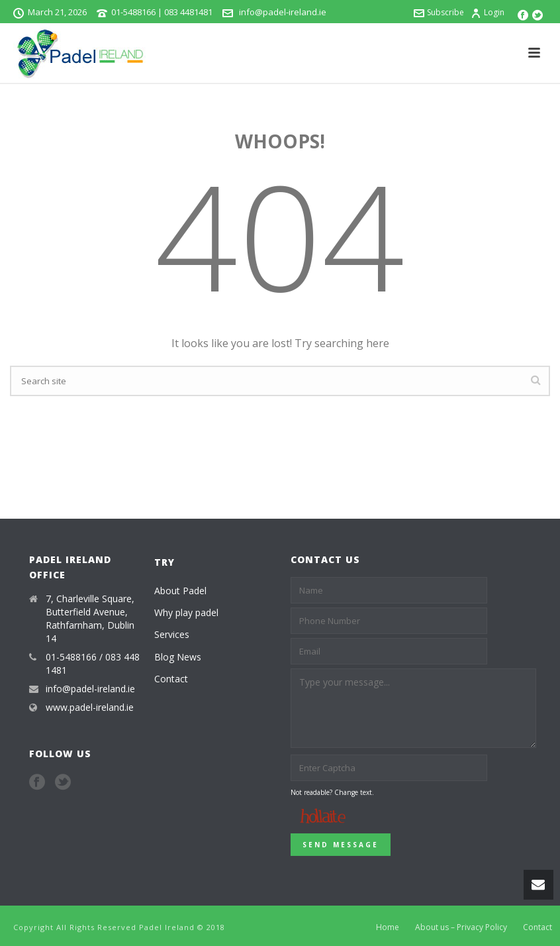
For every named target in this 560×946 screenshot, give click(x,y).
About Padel (180, 591)
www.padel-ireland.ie (90, 708)
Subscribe (439, 12)
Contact (171, 679)
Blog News (178, 657)
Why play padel (186, 612)
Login (488, 12)
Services (172, 634)
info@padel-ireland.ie (282, 12)
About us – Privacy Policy (461, 927)
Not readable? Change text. (332, 792)
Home (388, 927)
